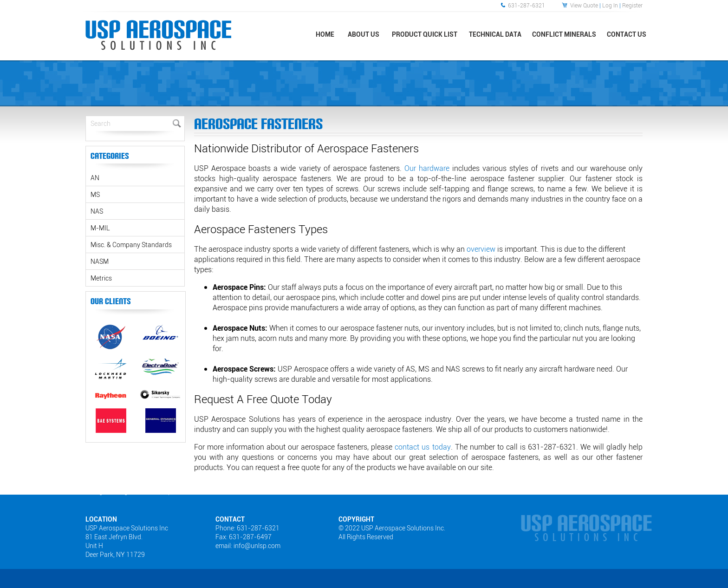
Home (325, 34)
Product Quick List (425, 34)
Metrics (101, 278)
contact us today (422, 447)
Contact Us (627, 34)
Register (632, 5)
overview (481, 249)
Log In (610, 5)
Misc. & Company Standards (131, 245)
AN (95, 178)
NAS (97, 211)
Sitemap (161, 491)
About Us (364, 34)
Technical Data (495, 34)
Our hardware (427, 168)
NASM (100, 261)
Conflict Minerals (564, 34)
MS (95, 194)
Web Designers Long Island (110, 491)
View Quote (584, 5)
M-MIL (100, 228)
